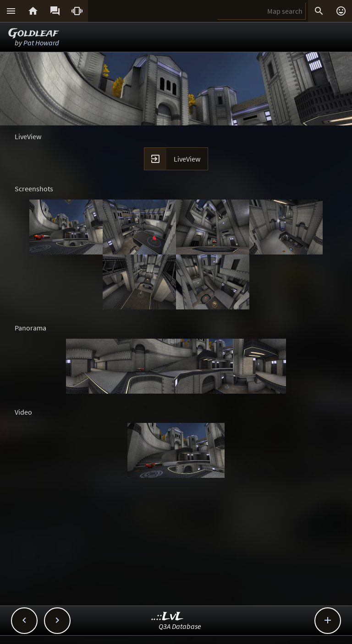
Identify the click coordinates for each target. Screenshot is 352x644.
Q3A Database (180, 626)
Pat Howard (41, 43)
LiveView (187, 159)
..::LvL (168, 617)
